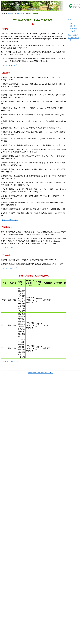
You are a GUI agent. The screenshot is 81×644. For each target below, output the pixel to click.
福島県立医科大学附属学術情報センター (40, 373)
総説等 (73, 26)
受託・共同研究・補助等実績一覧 (74, 38)
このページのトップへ (10, 65)
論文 (69, 20)
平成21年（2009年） (19, 13)
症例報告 (74, 29)
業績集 (10, 13)
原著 (72, 24)
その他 (73, 31)
